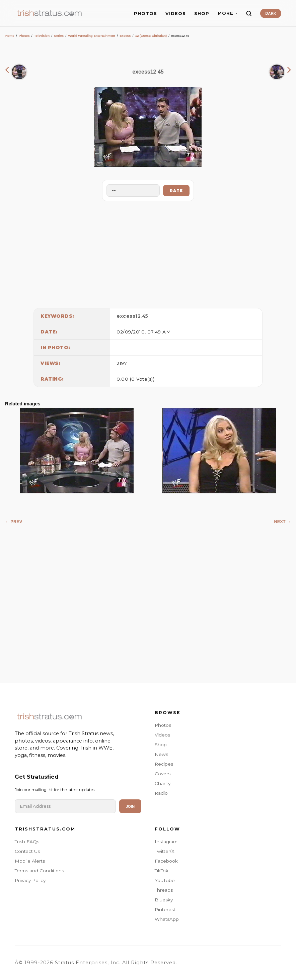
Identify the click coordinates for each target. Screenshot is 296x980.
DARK (271, 13)
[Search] (249, 13)
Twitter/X (165, 851)
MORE (228, 13)
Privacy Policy (30, 880)
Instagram (166, 842)
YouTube (165, 880)
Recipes (164, 764)
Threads (164, 890)
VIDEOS (176, 14)
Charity (163, 783)
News (161, 754)
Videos (162, 735)
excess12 (129, 316)
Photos (24, 36)
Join (130, 806)
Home (10, 36)
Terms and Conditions (39, 871)
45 (145, 316)
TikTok (162, 871)
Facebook (166, 861)
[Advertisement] (148, 253)
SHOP (202, 14)
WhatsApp (167, 919)
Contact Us (27, 851)
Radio (161, 793)
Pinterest (165, 909)
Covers (163, 774)
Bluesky (164, 900)
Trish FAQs (27, 842)
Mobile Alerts (30, 861)
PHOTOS (145, 14)
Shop (161, 745)
